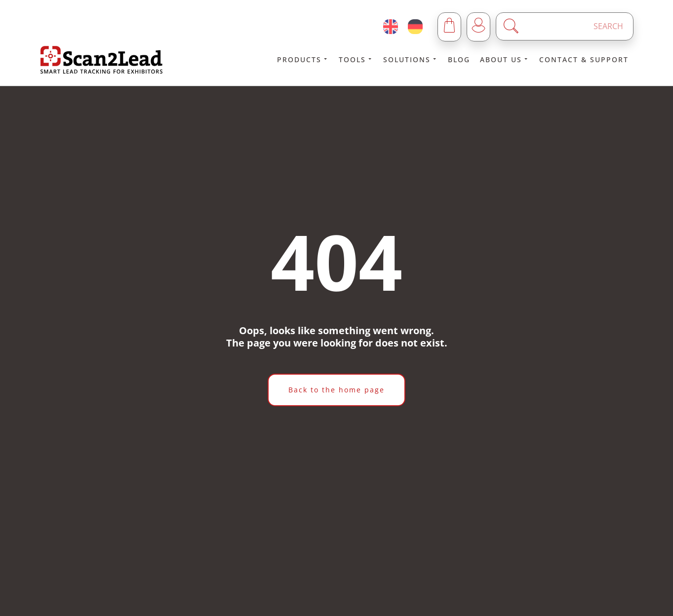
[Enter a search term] (573, 26)
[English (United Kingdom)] (391, 27)
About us (505, 59)
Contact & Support (584, 59)
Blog (459, 59)
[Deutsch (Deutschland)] (415, 27)
